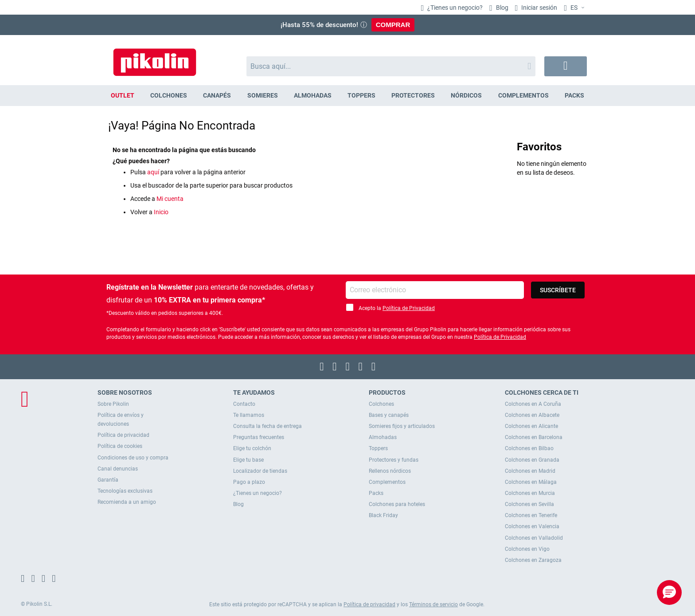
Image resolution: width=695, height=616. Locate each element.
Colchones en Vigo (527, 549)
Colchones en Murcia (530, 493)
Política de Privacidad (409, 308)
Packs (376, 493)
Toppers (378, 448)
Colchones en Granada (532, 460)
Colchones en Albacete (532, 415)
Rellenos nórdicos (390, 471)
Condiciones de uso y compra (133, 458)
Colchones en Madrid (530, 471)
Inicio (161, 212)
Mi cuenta (170, 199)
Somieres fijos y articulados (402, 426)
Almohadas (383, 437)
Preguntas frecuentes (259, 437)
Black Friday (383, 515)
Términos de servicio (433, 604)
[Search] (529, 66)
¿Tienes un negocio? (454, 8)
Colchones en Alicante (531, 426)
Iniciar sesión (539, 8)
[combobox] (391, 66)
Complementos (387, 482)
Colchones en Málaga (531, 482)
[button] (575, 8)
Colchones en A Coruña (533, 404)
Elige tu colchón (252, 448)
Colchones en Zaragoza (533, 560)
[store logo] (155, 58)
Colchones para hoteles (397, 504)
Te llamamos (249, 415)
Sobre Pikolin (113, 404)
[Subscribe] (558, 290)
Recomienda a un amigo (127, 502)
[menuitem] (123, 96)
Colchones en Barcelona (534, 437)
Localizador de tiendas (260, 471)
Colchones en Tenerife (531, 515)
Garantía (108, 480)
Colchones (381, 404)
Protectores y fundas (394, 460)
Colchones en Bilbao (529, 448)
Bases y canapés (389, 415)
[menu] (347, 96)
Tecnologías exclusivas (125, 491)
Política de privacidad (123, 435)
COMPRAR (393, 25)
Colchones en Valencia (532, 526)
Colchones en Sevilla (529, 504)
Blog (502, 8)
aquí (153, 172)
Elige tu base (248, 460)
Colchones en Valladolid (534, 538)
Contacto (244, 404)
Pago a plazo (249, 482)
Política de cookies (120, 446)
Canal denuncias (118, 469)
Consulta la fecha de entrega (267, 426)
